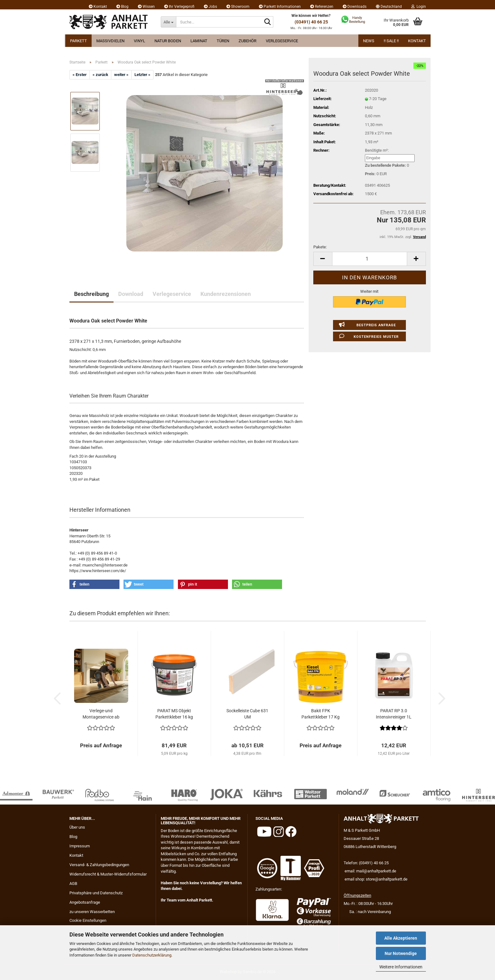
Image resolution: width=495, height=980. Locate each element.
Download (131, 294)
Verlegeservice (282, 41)
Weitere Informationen (401, 967)
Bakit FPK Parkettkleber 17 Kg (321, 714)
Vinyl (139, 41)
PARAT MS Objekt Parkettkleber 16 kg (174, 714)
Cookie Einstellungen (88, 920)
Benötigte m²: (377, 150)
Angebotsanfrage (85, 902)
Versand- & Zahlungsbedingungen (99, 865)
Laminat (199, 41)
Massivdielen (110, 41)
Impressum (80, 846)
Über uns (77, 827)
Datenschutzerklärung (152, 955)
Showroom (238, 7)
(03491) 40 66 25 (311, 22)
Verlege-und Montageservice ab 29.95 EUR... (101, 714)
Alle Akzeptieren (401, 938)
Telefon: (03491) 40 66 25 (366, 863)
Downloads (355, 7)
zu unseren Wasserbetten (92, 912)
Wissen (146, 7)
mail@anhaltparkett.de (376, 871)
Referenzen (322, 7)
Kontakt (98, 7)
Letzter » (142, 75)
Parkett (78, 41)
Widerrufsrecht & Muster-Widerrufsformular (108, 874)
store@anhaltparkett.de (387, 879)
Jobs (210, 7)
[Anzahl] (370, 259)
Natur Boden (168, 41)
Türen (223, 41)
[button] (389, 5)
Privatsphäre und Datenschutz (96, 893)
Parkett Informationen (280, 7)
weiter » (121, 75)
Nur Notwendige (401, 953)
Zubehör (248, 41)
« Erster (80, 75)
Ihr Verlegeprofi (179, 7)
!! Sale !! (391, 41)
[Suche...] (168, 22)
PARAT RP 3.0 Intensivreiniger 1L (394, 714)
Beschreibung (91, 294)
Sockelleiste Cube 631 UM (247, 714)
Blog (122, 7)
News (369, 41)
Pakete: (320, 247)
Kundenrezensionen (226, 294)
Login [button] (419, 7)
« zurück (100, 75)
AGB (73, 884)
